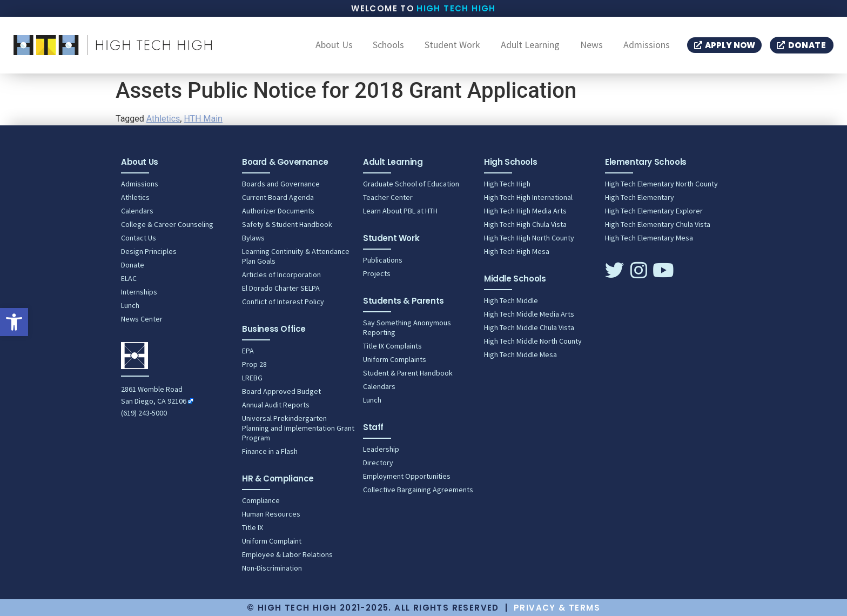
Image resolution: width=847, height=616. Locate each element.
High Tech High (456, 8)
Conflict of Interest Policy (283, 302)
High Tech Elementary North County (661, 184)
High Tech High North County (529, 238)
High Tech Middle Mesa (520, 354)
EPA (248, 351)
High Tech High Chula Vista (525, 224)
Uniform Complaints (395, 359)
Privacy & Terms (557, 608)
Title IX (253, 527)
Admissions (647, 45)
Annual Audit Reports (276, 405)
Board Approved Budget (281, 391)
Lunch (130, 305)
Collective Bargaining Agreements (418, 490)
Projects (377, 273)
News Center (142, 319)
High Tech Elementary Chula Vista (658, 224)
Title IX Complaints (392, 346)
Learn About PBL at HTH (400, 211)
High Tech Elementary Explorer (654, 211)
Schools (388, 45)
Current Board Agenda (278, 197)
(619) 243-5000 (144, 413)
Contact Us (139, 238)
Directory (378, 463)
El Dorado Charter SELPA (281, 288)
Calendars (137, 211)
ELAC (129, 278)
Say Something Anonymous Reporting (407, 327)
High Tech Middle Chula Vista (529, 327)
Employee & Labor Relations (287, 554)
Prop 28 (254, 364)
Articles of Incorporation (281, 274)
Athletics (163, 119)
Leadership (381, 449)
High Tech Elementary (640, 197)
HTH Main (203, 119)
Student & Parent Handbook (408, 373)
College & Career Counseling (167, 224)
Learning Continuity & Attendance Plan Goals (296, 256)
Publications (383, 260)
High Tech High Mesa (517, 251)
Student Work (452, 45)
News (591, 45)
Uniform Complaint (272, 541)
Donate (133, 265)
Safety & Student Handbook (287, 224)
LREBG (252, 378)
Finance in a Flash (270, 451)
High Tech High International (528, 197)
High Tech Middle (511, 300)
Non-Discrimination (272, 568)
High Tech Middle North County (533, 341)
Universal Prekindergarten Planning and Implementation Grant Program (298, 428)
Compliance (261, 500)
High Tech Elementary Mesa (649, 238)
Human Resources (271, 514)
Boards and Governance (281, 184)
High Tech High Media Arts (525, 211)
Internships (139, 292)
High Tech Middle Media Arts (529, 314)
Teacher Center (388, 197)
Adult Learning (530, 45)
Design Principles (149, 251)
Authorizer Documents (278, 211)
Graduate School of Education (411, 184)
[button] (14, 322)
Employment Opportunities (407, 476)
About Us (334, 45)
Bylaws (253, 238)
